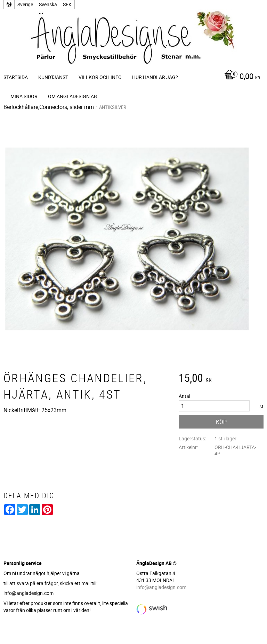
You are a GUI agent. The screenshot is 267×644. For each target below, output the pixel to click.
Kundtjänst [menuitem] (53, 77)
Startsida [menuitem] (16, 77)
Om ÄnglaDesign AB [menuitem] (72, 96)
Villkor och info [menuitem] (100, 77)
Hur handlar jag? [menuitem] (155, 77)
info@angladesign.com (161, 587)
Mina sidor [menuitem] (24, 96)
